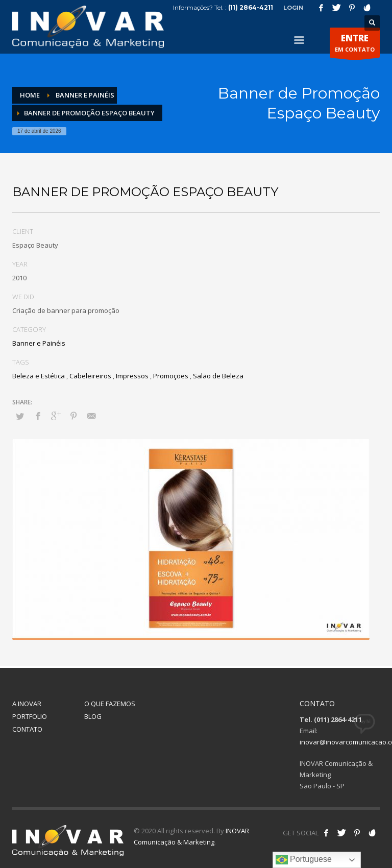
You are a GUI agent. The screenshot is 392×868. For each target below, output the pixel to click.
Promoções (171, 376)
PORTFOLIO (30, 716)
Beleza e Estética (39, 376)
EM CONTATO (355, 45)
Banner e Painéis (39, 343)
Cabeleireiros (90, 376)
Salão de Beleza (218, 376)
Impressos (132, 376)
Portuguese (304, 860)
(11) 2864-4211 (251, 7)
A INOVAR (27, 704)
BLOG (93, 716)
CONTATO (27, 729)
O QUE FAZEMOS (110, 704)
